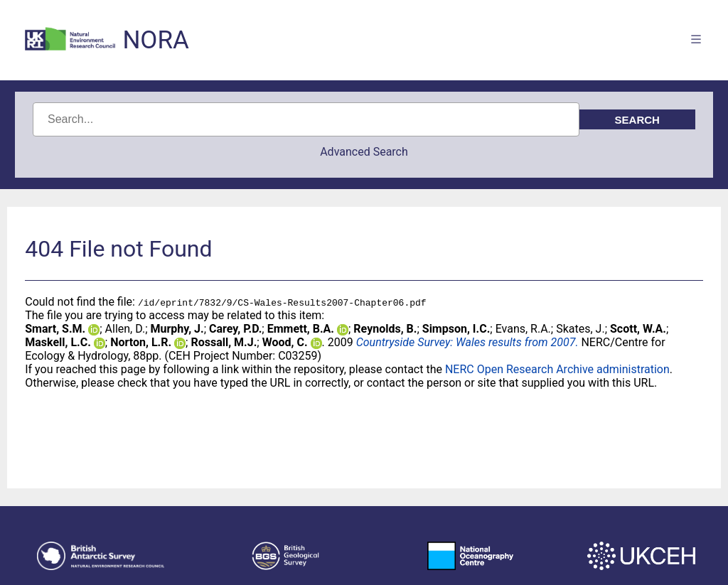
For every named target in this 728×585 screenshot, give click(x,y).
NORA (155, 40)
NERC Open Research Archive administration (557, 369)
